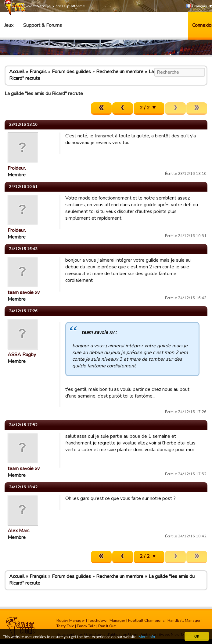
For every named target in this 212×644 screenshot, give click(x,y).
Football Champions (146, 621)
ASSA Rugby (22, 355)
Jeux (9, 25)
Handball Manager (184, 621)
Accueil (17, 72)
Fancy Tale (86, 626)
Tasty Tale (65, 626)
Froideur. (17, 168)
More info (147, 637)
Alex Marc (18, 531)
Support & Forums (43, 25)
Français (197, 6)
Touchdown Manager (107, 621)
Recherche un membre (120, 72)
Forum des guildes (71, 72)
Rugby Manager (71, 621)
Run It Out (107, 626)
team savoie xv (24, 292)
